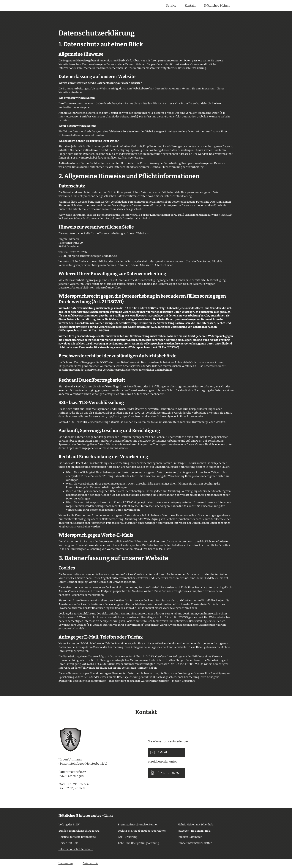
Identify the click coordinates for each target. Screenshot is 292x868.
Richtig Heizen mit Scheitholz (196, 825)
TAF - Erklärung (128, 837)
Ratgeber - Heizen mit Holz (194, 831)
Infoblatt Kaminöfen (190, 837)
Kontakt (190, 6)
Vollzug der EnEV (69, 825)
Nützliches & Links (217, 6)
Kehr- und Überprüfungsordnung (138, 843)
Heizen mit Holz (68, 843)
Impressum (66, 863)
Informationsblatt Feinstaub (76, 849)
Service (171, 6)
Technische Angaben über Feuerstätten (142, 831)
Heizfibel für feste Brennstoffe (77, 837)
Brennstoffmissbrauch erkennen (138, 825)
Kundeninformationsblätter (195, 843)
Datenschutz (91, 863)
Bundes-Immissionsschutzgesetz (79, 831)
